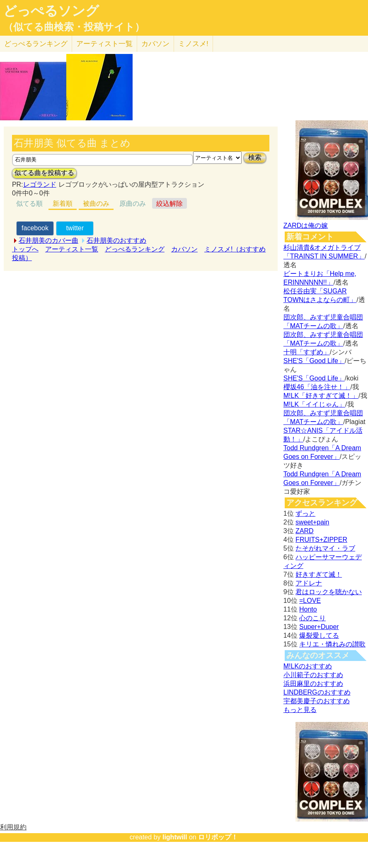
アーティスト (104, 44)
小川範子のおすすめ (313, 675)
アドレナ (309, 583)
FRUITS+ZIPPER (321, 540)
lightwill (175, 837)
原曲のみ (133, 204)
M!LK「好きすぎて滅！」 (321, 396)
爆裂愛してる (319, 635)
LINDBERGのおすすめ (317, 692)
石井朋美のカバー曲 (48, 240)
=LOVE (310, 601)
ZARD (305, 531)
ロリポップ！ (218, 837)
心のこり (312, 618)
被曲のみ (96, 204)
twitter (75, 228)
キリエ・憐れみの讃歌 (332, 644)
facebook (35, 228)
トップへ (25, 249)
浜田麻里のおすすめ (313, 684)
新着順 (63, 204)
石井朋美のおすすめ (116, 240)
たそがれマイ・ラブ (325, 548)
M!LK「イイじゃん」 (314, 404)
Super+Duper (319, 627)
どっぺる (36, 44)
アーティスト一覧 (72, 249)
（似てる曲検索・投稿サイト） (74, 27)
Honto (308, 609)
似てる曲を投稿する (44, 173)
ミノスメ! (193, 44)
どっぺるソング (51, 11)
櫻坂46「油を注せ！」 (317, 387)
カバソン (155, 44)
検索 (255, 157)
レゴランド (40, 184)
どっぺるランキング (135, 249)
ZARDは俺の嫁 (306, 226)
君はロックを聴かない (329, 592)
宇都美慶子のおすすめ (317, 701)
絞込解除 (169, 204)
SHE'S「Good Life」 (314, 361)
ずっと (305, 513)
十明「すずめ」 (307, 352)
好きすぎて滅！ (319, 574)
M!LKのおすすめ (308, 666)
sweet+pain (312, 522)
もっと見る (300, 710)
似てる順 (29, 204)
